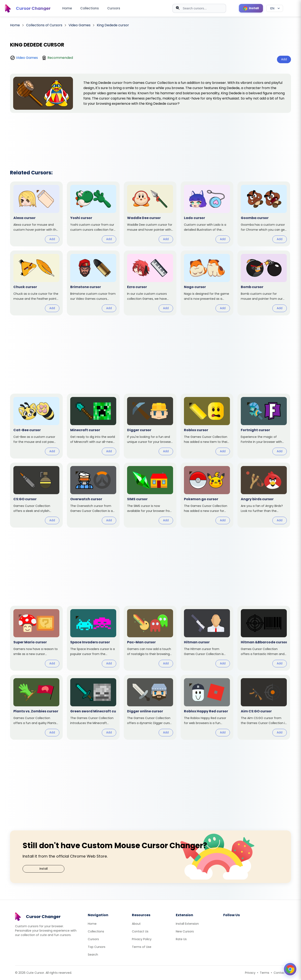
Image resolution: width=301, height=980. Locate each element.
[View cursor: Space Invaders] (93, 638)
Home (67, 8)
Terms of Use (142, 947)
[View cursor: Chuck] (36, 283)
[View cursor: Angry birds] (264, 495)
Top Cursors (97, 947)
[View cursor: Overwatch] (93, 495)
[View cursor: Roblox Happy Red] (207, 707)
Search (93, 955)
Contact (280, 973)
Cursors (114, 8)
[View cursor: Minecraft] (93, 426)
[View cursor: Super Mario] (36, 638)
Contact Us (140, 931)
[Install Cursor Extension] (251, 8)
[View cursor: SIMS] (150, 495)
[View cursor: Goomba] (264, 214)
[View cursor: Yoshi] (93, 214)
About (136, 924)
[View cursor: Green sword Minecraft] (93, 707)
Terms (265, 973)
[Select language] (275, 8)
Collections (90, 8)
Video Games (27, 58)
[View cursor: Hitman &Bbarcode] (264, 638)
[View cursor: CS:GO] (36, 495)
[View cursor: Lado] (207, 214)
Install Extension (187, 924)
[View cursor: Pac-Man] (150, 638)
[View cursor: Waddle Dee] (150, 214)
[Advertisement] (150, 136)
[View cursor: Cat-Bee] (36, 426)
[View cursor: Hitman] (207, 638)
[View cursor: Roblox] (207, 426)
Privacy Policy (142, 939)
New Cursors (185, 931)
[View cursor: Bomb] (264, 283)
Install (44, 869)
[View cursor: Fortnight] (264, 426)
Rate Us (181, 939)
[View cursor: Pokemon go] (207, 495)
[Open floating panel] (290, 969)
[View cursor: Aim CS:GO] (264, 707)
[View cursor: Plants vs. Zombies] (36, 707)
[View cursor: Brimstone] (93, 283)
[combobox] (199, 8)
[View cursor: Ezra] (150, 283)
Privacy (250, 973)
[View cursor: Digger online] (150, 707)
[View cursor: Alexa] (36, 214)
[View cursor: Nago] (207, 283)
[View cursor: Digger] (150, 426)
